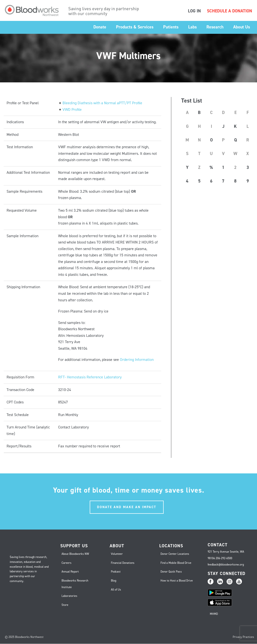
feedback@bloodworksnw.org (226, 565)
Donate (100, 27)
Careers (66, 563)
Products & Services (135, 27)
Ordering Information (137, 360)
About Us (242, 27)
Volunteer (117, 554)
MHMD (214, 614)
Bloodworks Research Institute (75, 584)
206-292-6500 (224, 558)
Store (65, 605)
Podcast (116, 572)
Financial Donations (123, 563)
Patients (171, 27)
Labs (192, 27)
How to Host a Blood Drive (177, 581)
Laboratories (69, 596)
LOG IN (194, 11)
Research (215, 27)
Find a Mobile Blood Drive (176, 563)
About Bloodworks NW (75, 554)
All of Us (116, 590)
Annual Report (70, 572)
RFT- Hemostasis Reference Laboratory (90, 377)
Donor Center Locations (175, 554)
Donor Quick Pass (171, 572)
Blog (114, 581)
